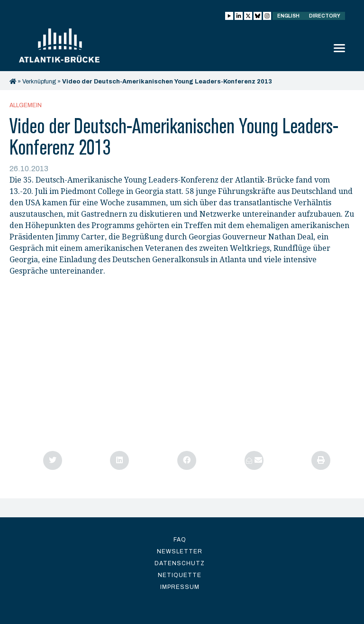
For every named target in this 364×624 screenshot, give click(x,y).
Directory (325, 16)
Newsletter (180, 551)
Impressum (180, 587)
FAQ (180, 540)
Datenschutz (180, 563)
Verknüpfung (39, 82)
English (288, 16)
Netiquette (180, 575)
